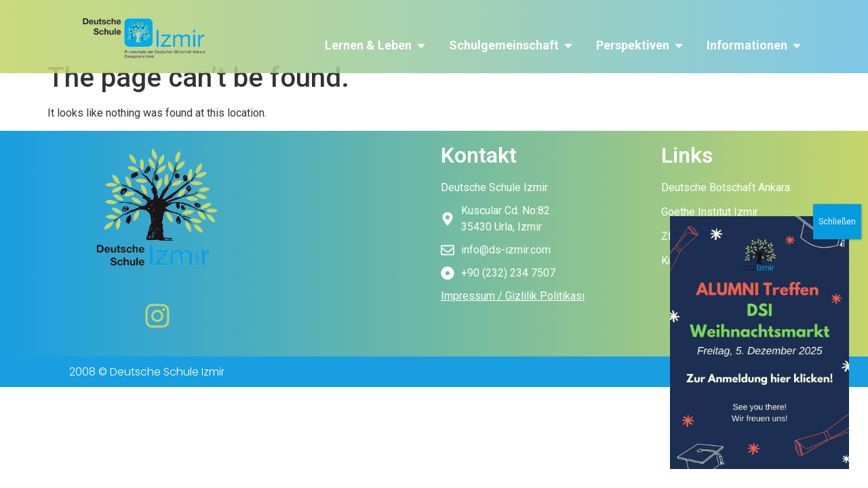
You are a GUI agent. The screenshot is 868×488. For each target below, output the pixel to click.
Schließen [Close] (837, 322)
